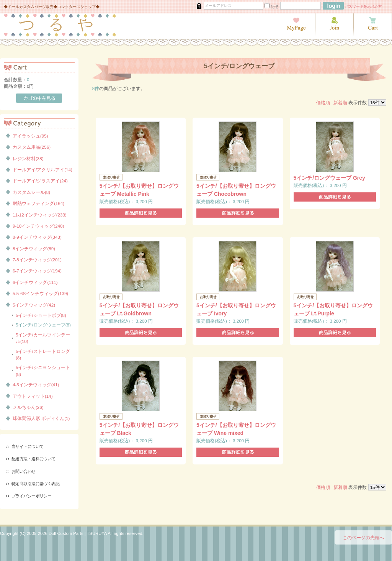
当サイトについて (27, 446)
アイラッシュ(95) (30, 136)
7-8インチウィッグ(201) (37, 260)
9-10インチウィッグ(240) (38, 226)
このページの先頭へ (363, 537)
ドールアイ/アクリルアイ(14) (42, 170)
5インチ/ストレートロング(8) (43, 354)
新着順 (340, 103)
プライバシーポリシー (31, 496)
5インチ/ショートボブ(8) (41, 315)
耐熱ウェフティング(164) (38, 203)
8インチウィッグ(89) (34, 249)
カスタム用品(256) (32, 147)
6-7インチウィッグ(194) (37, 271)
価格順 (323, 103)
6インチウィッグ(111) (35, 282)
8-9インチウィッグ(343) (37, 237)
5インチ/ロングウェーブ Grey (329, 178)
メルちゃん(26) (28, 407)
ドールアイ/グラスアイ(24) (40, 181)
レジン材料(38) (28, 158)
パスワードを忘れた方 (364, 6)
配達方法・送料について (33, 459)
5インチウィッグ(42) (34, 305)
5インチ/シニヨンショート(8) (43, 371)
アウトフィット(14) (33, 396)
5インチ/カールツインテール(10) (43, 338)
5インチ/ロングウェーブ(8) (43, 325)
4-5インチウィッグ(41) (36, 385)
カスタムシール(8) (31, 192)
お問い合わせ (24, 471)
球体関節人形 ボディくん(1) (41, 418)
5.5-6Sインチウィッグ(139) (40, 293)
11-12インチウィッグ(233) (40, 215)
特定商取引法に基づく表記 (35, 484)
